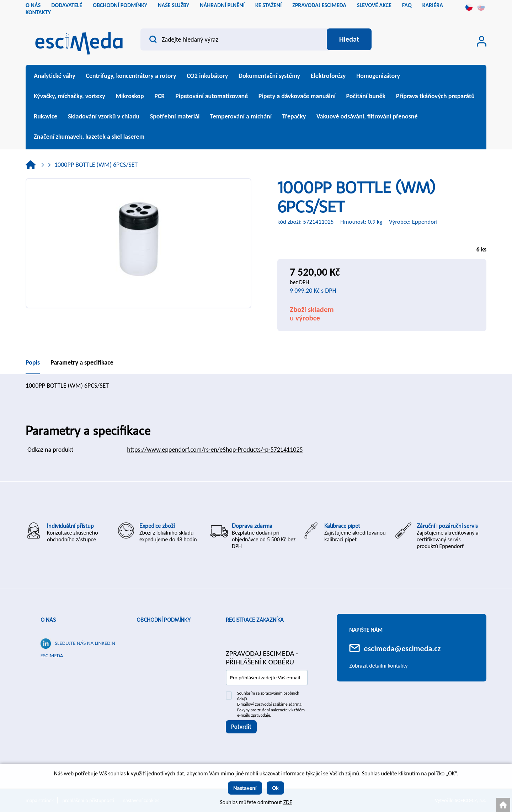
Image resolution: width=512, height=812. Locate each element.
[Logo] (79, 41)
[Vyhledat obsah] (349, 39)
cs (469, 7)
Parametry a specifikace (82, 362)
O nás (48, 620)
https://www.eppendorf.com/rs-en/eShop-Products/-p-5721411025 (215, 450)
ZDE (288, 802)
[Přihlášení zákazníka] (482, 41)
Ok (275, 788)
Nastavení (245, 788)
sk (481, 7)
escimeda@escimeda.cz (402, 649)
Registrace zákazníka (255, 620)
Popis (33, 362)
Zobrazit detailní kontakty (378, 666)
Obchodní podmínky (164, 620)
